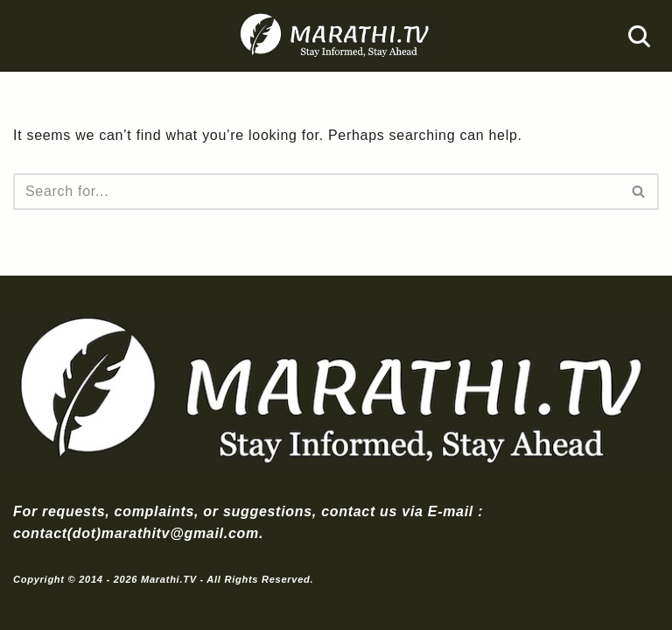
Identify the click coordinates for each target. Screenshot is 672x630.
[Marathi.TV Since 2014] (336, 36)
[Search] (639, 36)
